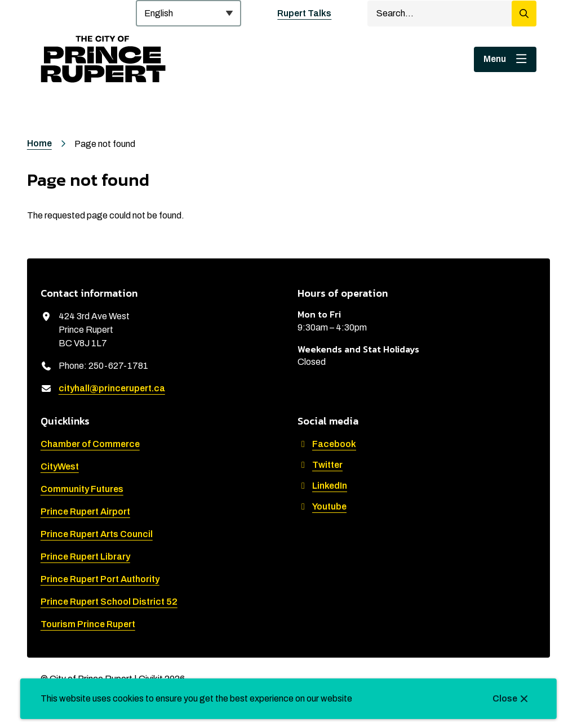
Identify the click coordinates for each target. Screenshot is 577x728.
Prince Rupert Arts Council (97, 534)
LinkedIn (322, 486)
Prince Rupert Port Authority (100, 579)
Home (39, 143)
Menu (495, 59)
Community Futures (82, 489)
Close (505, 698)
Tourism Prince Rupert (88, 624)
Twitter (320, 465)
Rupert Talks (304, 13)
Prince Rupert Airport (85, 512)
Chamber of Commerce (90, 444)
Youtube (322, 506)
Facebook (327, 444)
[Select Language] (188, 13)
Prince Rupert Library (85, 557)
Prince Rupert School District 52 (109, 602)
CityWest (60, 466)
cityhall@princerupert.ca (112, 388)
